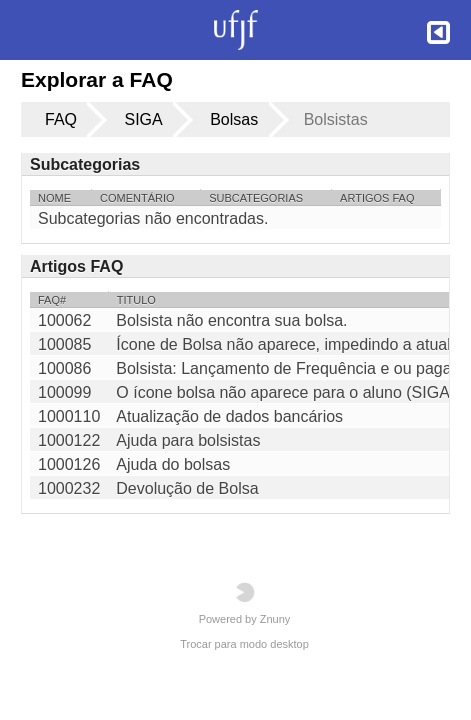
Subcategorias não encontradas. (153, 218)
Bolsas (234, 119)
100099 (64, 392)
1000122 (69, 440)
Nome (54, 198)
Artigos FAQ (377, 198)
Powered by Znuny (245, 603)
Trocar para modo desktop (244, 644)
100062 (64, 320)
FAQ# (52, 300)
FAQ (61, 119)
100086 (64, 368)
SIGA (143, 119)
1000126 (69, 464)
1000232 (69, 488)
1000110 (69, 416)
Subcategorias (256, 198)
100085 (64, 344)
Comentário (137, 198)
